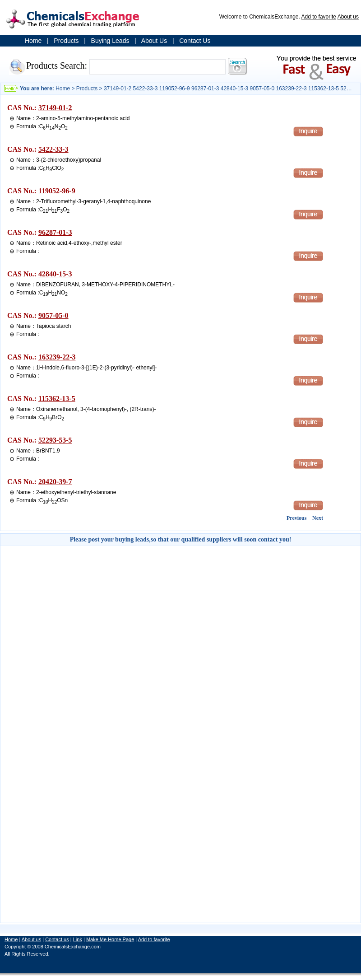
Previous (296, 518)
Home (33, 41)
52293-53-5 (55, 440)
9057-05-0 (53, 315)
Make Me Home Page (110, 939)
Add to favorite (319, 17)
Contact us (57, 939)
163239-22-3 (57, 357)
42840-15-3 (55, 274)
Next (318, 518)
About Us (154, 41)
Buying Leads (110, 41)
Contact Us (195, 41)
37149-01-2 (55, 108)
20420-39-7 (55, 482)
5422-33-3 (53, 149)
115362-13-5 (57, 399)
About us (348, 17)
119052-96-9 (57, 191)
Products (66, 41)
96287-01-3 (55, 232)
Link (78, 939)
